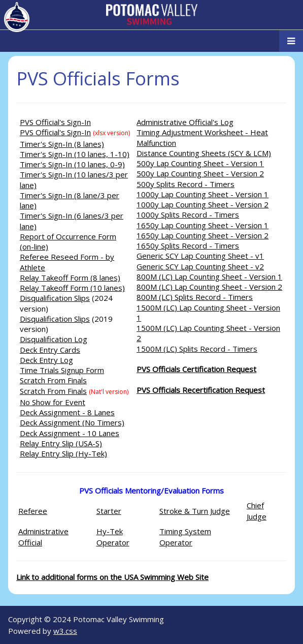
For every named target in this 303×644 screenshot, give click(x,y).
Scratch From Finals (53, 380)
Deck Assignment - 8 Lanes (67, 412)
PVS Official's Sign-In (55, 122)
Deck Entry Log (46, 360)
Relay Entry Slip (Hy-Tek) (63, 453)
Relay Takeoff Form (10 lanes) (72, 288)
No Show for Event (53, 402)
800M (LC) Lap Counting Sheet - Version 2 (209, 287)
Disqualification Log (54, 339)
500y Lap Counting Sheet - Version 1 (200, 163)
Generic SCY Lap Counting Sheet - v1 (200, 256)
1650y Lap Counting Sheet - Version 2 (203, 235)
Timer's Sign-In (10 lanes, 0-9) (72, 164)
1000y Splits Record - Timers (188, 214)
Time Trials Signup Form (62, 370)
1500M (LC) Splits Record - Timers (197, 349)
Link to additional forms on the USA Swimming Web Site (112, 577)
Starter (109, 511)
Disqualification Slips (55, 298)
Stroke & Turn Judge (195, 511)
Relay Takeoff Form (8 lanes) (70, 278)
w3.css (65, 631)
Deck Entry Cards (50, 350)
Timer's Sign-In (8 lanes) (62, 144)
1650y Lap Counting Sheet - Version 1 (203, 225)
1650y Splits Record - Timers (188, 246)
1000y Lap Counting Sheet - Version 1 (203, 194)
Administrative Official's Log (185, 122)
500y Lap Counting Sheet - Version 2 (200, 173)
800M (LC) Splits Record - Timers (195, 297)
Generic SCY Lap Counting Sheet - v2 (200, 266)
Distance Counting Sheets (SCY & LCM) (204, 153)
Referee (33, 511)
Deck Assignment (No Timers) (72, 422)
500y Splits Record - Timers (186, 184)
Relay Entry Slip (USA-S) (61, 443)
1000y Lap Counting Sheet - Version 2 (203, 204)
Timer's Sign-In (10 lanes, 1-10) (75, 154)
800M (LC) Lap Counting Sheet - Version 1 (209, 277)
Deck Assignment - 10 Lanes (70, 433)
